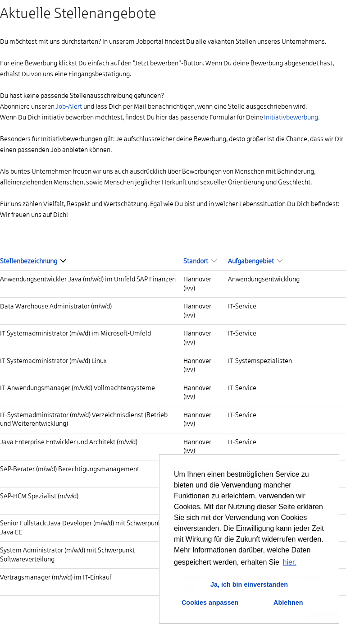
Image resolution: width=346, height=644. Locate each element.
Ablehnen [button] (288, 603)
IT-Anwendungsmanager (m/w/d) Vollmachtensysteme (77, 388)
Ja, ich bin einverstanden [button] (249, 584)
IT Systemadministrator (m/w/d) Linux (53, 361)
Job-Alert (69, 106)
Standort (200, 261)
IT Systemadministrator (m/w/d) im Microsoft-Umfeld (75, 333)
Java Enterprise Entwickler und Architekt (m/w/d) (69, 442)
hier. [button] (290, 562)
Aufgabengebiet (255, 261)
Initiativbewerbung (291, 117)
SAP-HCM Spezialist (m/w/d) (39, 496)
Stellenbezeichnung (33, 261)
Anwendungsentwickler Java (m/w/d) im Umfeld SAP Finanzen (88, 279)
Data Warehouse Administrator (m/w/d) (56, 306)
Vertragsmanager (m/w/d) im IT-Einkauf (56, 577)
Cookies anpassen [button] (210, 603)
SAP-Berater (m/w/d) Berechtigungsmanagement (70, 469)
